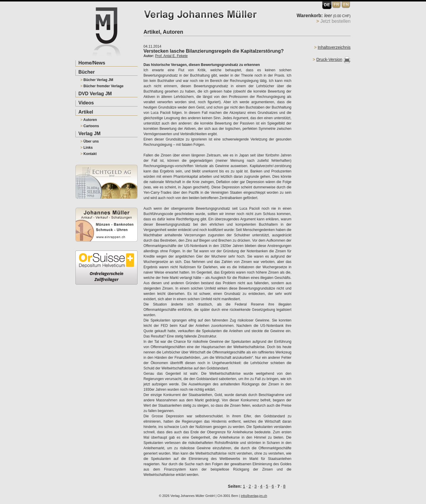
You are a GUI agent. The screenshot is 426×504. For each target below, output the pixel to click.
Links (87, 148)
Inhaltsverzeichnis (334, 47)
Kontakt (89, 154)
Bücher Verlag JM (97, 80)
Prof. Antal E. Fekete (171, 56)
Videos (86, 103)
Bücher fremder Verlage (102, 86)
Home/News (92, 63)
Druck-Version (329, 59)
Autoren (89, 120)
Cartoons (90, 126)
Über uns (90, 141)
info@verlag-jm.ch (254, 496)
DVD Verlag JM (95, 94)
